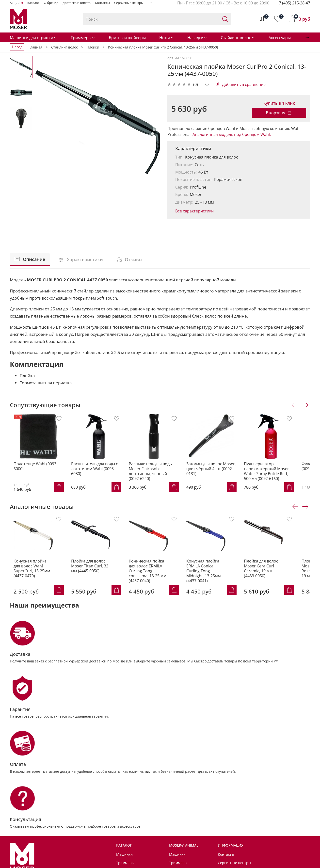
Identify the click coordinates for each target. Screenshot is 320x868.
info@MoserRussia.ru (36, 821)
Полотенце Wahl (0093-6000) (37, 467)
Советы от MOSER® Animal (139, 836)
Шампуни (177, 785)
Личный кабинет (232, 810)
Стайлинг (124, 810)
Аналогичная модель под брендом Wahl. (232, 134)
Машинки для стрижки (33, 38)
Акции (15, 3)
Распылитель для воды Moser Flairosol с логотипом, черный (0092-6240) (158, 475)
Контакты (102, 3)
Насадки (197, 38)
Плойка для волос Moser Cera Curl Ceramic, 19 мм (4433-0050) (276, 576)
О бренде (51, 3)
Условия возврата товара (240, 793)
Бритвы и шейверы (127, 38)
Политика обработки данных (242, 801)
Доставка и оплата (77, 3)
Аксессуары (280, 38)
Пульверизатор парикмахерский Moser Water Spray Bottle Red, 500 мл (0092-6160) (282, 475)
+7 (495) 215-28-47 (293, 3)
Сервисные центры (129, 3)
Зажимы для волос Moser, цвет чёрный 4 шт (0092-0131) (219, 472)
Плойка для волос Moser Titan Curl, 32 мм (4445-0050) (90, 574)
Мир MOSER (127, 845)
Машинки (124, 768)
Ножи (167, 38)
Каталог (33, 3)
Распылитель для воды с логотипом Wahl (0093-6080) (98, 470)
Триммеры (83, 38)
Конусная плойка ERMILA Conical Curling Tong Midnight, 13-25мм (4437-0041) (216, 576)
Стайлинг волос (238, 38)
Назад (17, 47)
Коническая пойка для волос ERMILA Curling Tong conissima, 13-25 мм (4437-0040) (154, 576)
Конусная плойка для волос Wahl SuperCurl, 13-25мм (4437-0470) (31, 574)
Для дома (124, 853)
